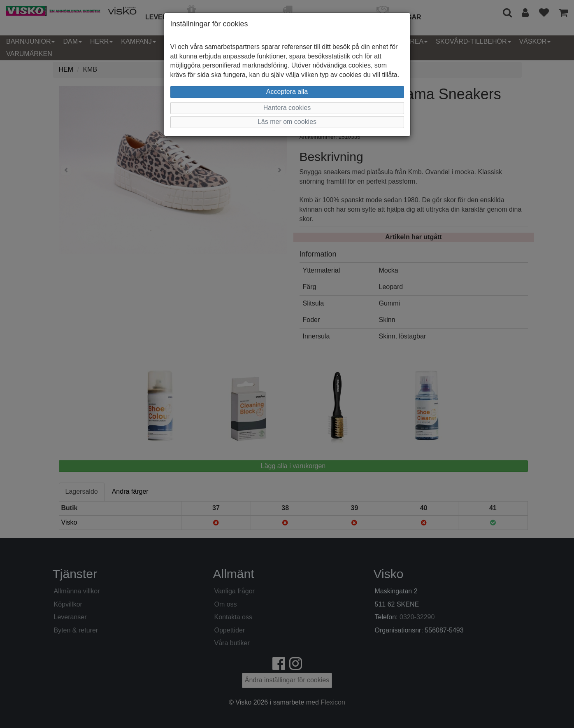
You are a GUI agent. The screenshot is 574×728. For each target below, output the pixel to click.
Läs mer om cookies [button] (287, 122)
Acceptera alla (287, 92)
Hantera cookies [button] (287, 108)
